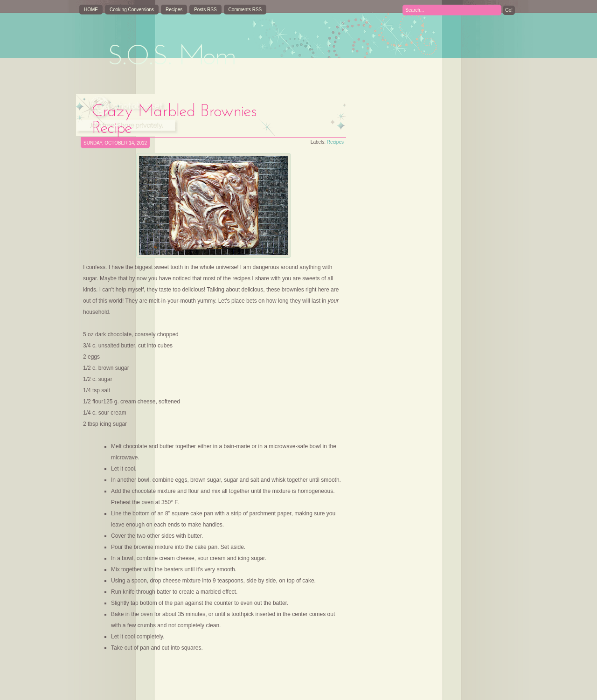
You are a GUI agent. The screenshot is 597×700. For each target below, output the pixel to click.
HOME (91, 10)
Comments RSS (245, 10)
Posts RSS (205, 10)
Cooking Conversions (132, 10)
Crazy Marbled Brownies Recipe (175, 120)
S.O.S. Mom (171, 57)
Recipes (174, 10)
